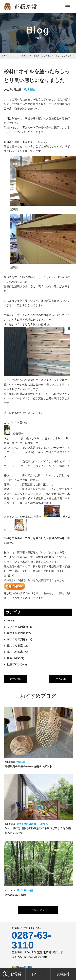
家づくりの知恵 (16, 639)
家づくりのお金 (16, 633)
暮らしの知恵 (15, 652)
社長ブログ (14, 664)
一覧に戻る (38, 910)
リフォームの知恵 (18, 627)
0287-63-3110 (31, 940)
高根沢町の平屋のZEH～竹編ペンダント (28, 766)
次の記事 (61, 679)
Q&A (10, 621)
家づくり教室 (15, 646)
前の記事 (15, 679)
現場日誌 (29, 90)
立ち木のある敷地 (15, 895)
